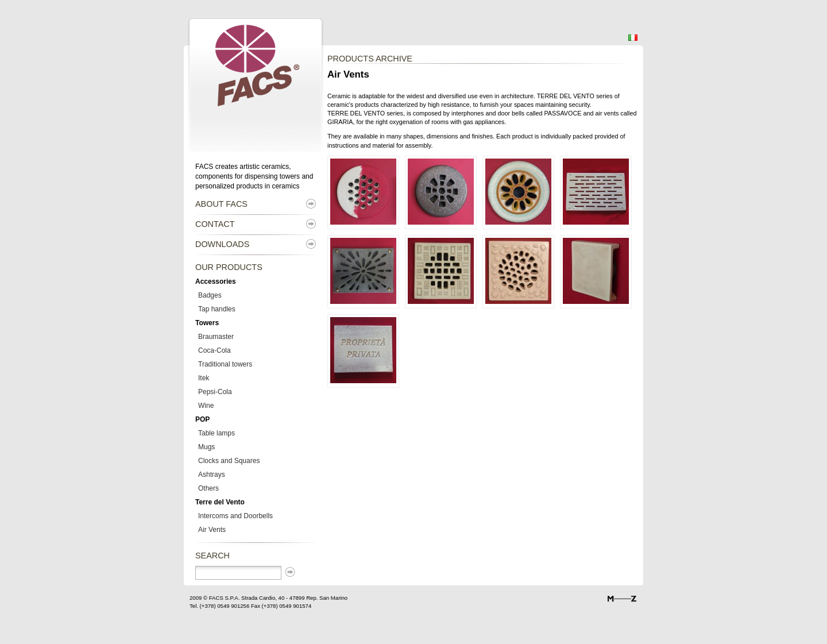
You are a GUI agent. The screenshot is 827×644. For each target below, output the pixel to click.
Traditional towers (225, 364)
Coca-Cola (215, 350)
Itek (204, 378)
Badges (210, 295)
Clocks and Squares (229, 461)
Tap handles (217, 309)
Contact (215, 224)
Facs (200, 26)
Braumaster (216, 337)
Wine (206, 406)
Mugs (206, 447)
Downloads (222, 244)
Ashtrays (212, 475)
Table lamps (217, 433)
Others (208, 488)
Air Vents (212, 530)
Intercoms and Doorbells (235, 516)
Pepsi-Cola (215, 392)
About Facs (221, 204)
